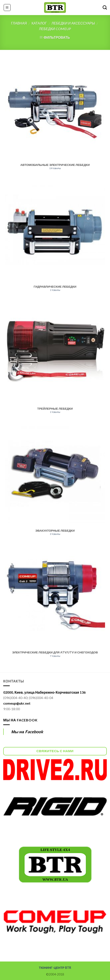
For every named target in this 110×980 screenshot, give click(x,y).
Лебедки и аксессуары (73, 23)
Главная (19, 23)
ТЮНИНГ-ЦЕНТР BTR (55, 968)
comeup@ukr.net (17, 703)
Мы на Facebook (20, 720)
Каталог (39, 23)
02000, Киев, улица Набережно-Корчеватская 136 (44, 692)
